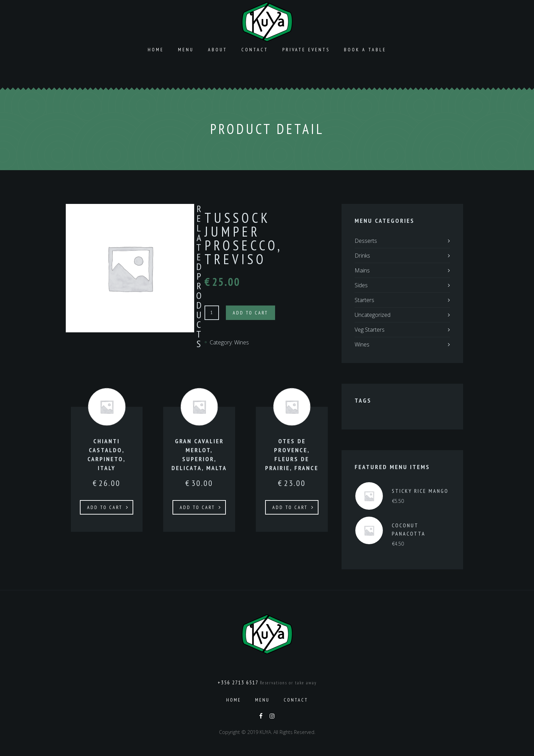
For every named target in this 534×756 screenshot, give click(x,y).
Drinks (362, 256)
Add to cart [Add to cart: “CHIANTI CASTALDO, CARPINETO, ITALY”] (105, 507)
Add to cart (250, 313)
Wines (242, 342)
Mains (362, 270)
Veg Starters (370, 330)
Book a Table (365, 50)
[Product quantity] (212, 313)
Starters (364, 300)
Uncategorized (373, 315)
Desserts (366, 241)
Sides (361, 285)
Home (156, 50)
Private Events (306, 50)
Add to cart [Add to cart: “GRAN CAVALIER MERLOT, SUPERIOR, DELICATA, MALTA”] (197, 507)
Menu (186, 50)
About (218, 50)
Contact (255, 50)
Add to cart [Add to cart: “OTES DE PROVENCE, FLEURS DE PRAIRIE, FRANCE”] (290, 507)
